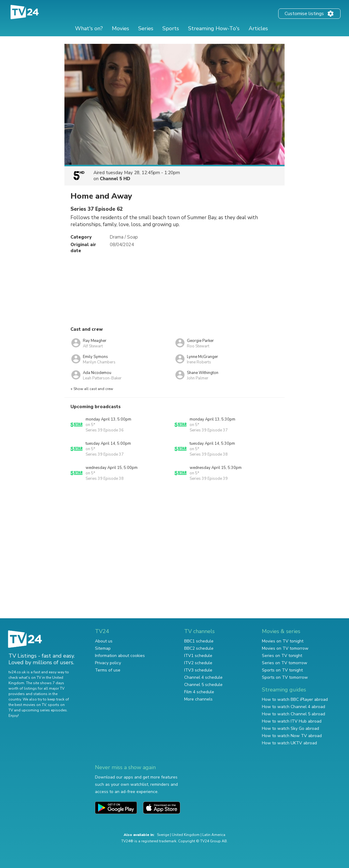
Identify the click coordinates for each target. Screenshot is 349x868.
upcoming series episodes (44, 710)
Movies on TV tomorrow (285, 648)
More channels (198, 699)
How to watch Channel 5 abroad (294, 714)
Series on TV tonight (282, 656)
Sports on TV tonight (282, 670)
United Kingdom (186, 835)
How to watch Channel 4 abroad (294, 707)
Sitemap (103, 648)
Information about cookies (120, 656)
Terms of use (108, 670)
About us (104, 641)
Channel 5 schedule (203, 685)
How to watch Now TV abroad (292, 736)
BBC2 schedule (199, 648)
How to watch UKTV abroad (289, 743)
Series (146, 28)
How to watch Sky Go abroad (290, 728)
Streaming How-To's (214, 28)
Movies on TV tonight (283, 641)
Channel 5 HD (115, 179)
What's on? (89, 28)
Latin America (214, 835)
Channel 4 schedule (203, 677)
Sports (171, 28)
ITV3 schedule (198, 670)
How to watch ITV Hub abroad (292, 721)
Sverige (163, 835)
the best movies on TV (27, 705)
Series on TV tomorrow (285, 663)
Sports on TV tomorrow (285, 677)
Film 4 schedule (199, 692)
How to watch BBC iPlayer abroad (295, 699)
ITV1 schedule (198, 656)
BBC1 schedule (199, 641)
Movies (121, 28)
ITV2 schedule (198, 663)
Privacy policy (108, 663)
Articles (258, 28)
